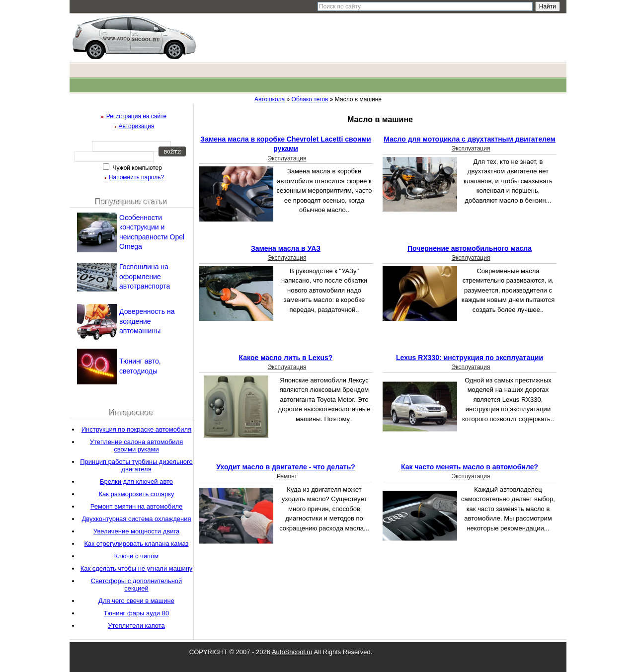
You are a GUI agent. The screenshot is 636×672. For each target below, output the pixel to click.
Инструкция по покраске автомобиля (136, 429)
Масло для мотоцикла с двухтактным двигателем (470, 139)
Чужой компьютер (136, 168)
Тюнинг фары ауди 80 (136, 613)
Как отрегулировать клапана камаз (137, 544)
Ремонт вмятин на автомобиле (137, 506)
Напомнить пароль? (136, 177)
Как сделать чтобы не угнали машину (137, 568)
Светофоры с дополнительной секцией (137, 585)
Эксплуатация (287, 158)
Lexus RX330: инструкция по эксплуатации (470, 358)
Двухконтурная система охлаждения (137, 519)
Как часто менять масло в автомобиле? (470, 467)
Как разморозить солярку (136, 494)
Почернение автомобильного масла (470, 248)
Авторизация (137, 126)
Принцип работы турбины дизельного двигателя (136, 465)
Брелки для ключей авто (136, 482)
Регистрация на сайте (137, 116)
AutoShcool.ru (292, 652)
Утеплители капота (136, 626)
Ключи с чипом (137, 556)
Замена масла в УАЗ (286, 248)
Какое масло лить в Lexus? (286, 358)
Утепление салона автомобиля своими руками (137, 446)
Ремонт (287, 476)
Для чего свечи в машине (136, 601)
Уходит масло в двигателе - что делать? (286, 467)
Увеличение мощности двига (136, 531)
